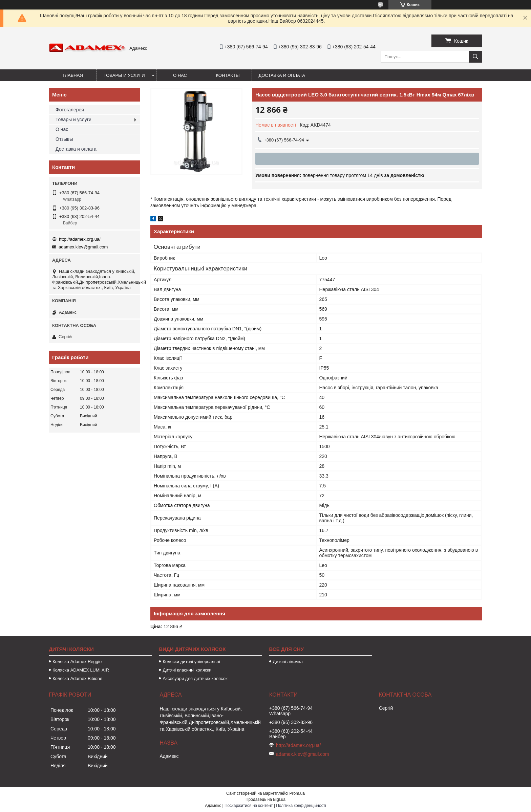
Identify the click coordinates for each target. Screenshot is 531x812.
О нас (180, 75)
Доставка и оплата (282, 75)
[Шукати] (475, 57)
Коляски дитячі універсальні (191, 662)
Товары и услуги (124, 75)
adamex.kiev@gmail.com (83, 247)
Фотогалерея (70, 110)
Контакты (228, 75)
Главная (73, 75)
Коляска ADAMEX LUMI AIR (81, 670)
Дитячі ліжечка (288, 662)
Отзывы (64, 139)
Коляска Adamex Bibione (77, 678)
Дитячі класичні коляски (187, 670)
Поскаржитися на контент (249, 806)
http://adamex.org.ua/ (80, 239)
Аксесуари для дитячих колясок (195, 678)
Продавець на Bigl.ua (265, 799)
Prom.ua (297, 793)
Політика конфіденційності (301, 806)
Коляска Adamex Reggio (77, 662)
